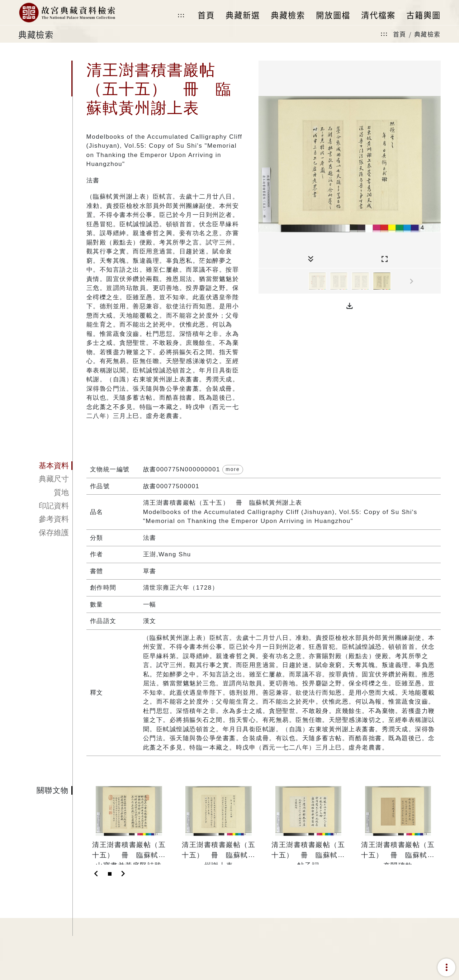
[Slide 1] (110, 874)
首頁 (400, 34)
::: (181, 15)
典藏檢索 (427, 34)
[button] (350, 306)
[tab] (45, 466)
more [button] (233, 469)
